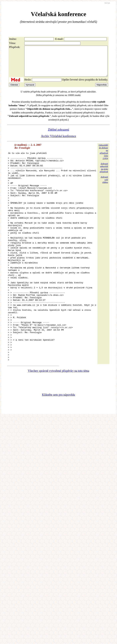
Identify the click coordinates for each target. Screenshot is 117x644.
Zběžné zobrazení (58, 136)
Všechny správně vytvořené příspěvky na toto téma (58, 419)
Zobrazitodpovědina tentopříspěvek (104, 174)
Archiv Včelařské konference (58, 142)
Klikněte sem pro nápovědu (58, 443)
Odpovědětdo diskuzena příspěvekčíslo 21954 (103, 158)
